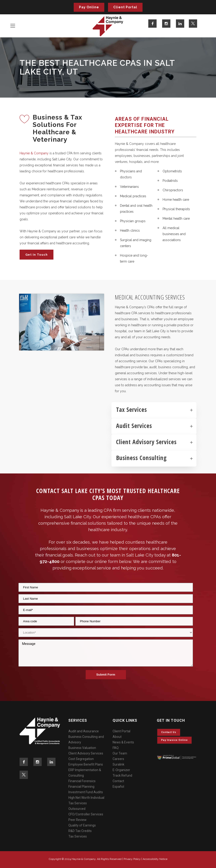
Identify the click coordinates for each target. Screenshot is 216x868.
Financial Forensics (82, 781)
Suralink (118, 764)
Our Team (120, 753)
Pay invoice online (174, 740)
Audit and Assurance (84, 731)
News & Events (123, 742)
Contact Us (169, 732)
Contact (118, 781)
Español (118, 787)
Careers (118, 759)
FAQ (116, 748)
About (117, 737)
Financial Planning (81, 787)
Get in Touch (36, 255)
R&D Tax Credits (80, 831)
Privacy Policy (132, 859)
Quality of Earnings (82, 825)
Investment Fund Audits (86, 792)
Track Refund (122, 775)
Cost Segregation (81, 759)
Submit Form (106, 675)
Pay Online (89, 7)
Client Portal (125, 7)
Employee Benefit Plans (86, 764)
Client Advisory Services (86, 753)
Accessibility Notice (155, 859)
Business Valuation (82, 748)
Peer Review (77, 820)
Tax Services (78, 836)
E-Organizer (121, 770)
